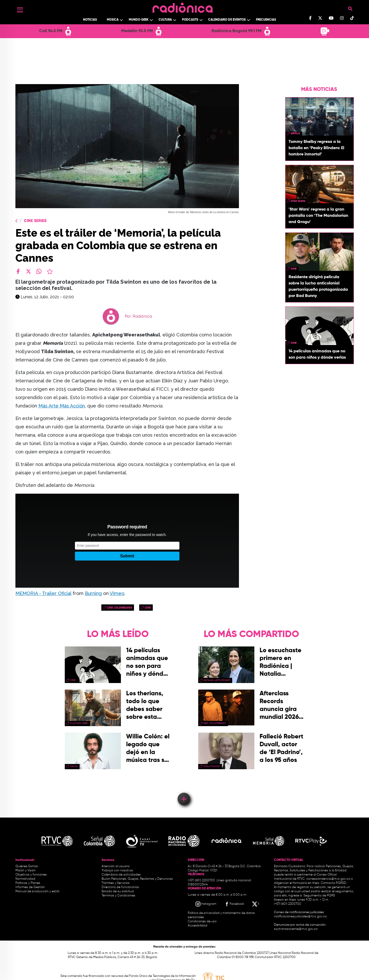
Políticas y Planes (28, 883)
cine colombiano (119, 608)
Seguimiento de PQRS (319, 896)
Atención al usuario (116, 866)
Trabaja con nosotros (117, 871)
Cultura (165, 20)
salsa (74, 766)
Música (113, 20)
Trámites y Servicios (116, 883)
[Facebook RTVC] (234, 904)
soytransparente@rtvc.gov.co (296, 929)
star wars (298, 201)
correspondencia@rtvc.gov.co (328, 879)
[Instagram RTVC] (206, 904)
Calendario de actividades (121, 875)
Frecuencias (266, 20)
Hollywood (212, 766)
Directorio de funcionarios (120, 887)
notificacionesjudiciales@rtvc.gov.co (300, 917)
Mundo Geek (139, 20)
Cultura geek (79, 723)
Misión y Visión (25, 871)
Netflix (295, 133)
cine (148, 608)
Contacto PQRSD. (334, 883)
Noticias (90, 20)
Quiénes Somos (27, 866)
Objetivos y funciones (31, 875)
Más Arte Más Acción (62, 406)
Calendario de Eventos (227, 20)
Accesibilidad (198, 926)
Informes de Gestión (30, 887)
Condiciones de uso (202, 921)
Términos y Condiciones (118, 896)
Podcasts (190, 20)
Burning (93, 593)
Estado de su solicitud (118, 891)
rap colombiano (215, 723)
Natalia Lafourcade (217, 680)
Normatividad (25, 879)
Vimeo (117, 593)
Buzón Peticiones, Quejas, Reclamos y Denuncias (137, 879)
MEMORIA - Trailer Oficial (43, 593)
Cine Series (35, 221)
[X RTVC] (256, 904)
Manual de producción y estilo (37, 891)
